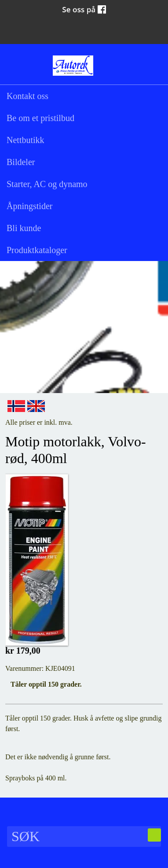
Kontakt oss (27, 96)
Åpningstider (29, 206)
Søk (15, 65)
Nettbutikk (26, 140)
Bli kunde (24, 228)
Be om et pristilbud (40, 118)
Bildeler (21, 162)
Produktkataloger (37, 250)
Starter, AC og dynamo (47, 184)
